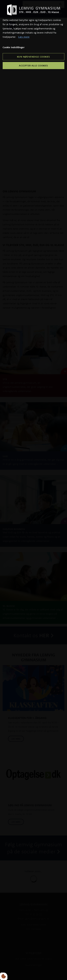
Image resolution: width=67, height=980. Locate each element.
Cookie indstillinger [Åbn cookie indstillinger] (14, 47)
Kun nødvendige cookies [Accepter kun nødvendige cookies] (33, 57)
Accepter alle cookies (33, 66)
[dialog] (33, 490)
